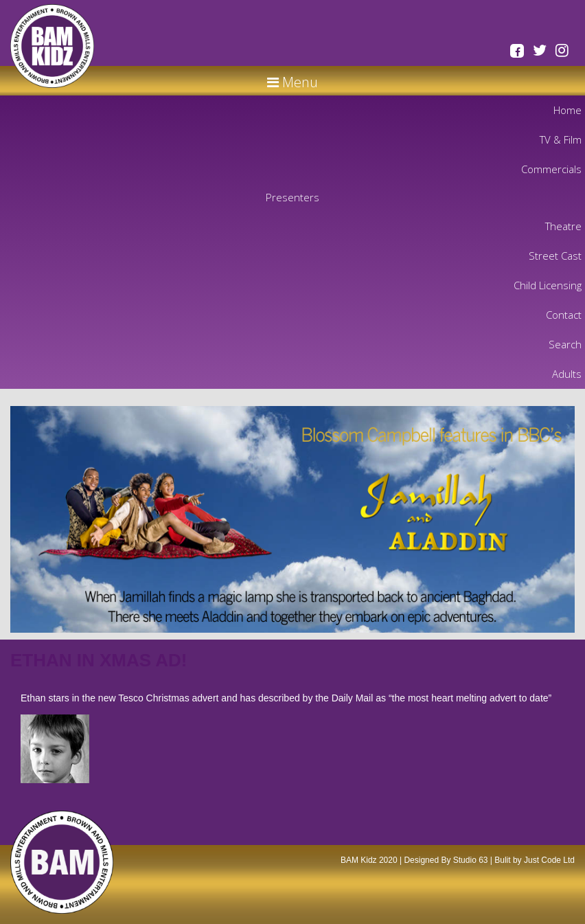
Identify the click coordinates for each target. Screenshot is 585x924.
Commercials (551, 169)
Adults (567, 374)
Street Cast (555, 256)
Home (567, 110)
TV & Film (561, 139)
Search (565, 344)
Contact (564, 315)
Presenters (292, 197)
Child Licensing (548, 285)
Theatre (563, 226)
